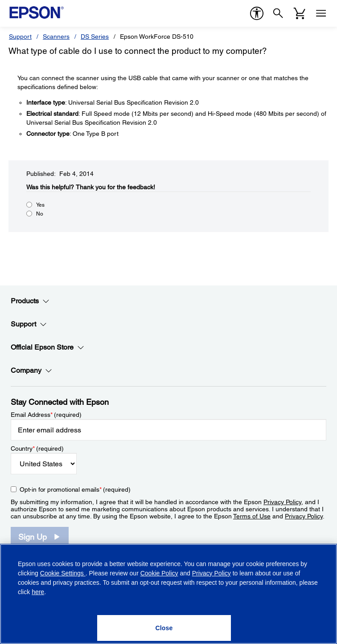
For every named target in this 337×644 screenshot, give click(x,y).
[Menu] (321, 13)
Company (31, 371)
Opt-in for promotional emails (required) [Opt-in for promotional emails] (75, 489)
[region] (168, 594)
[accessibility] (257, 13)
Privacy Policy (282, 502)
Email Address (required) (46, 415)
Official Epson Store (47, 347)
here (38, 592)
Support (20, 37)
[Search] (278, 13)
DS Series (95, 37)
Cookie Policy (159, 573)
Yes (40, 205)
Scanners (56, 37)
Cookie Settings (63, 573)
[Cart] (300, 13)
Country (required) (37, 448)
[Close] (164, 628)
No (40, 214)
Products (30, 301)
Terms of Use (252, 516)
